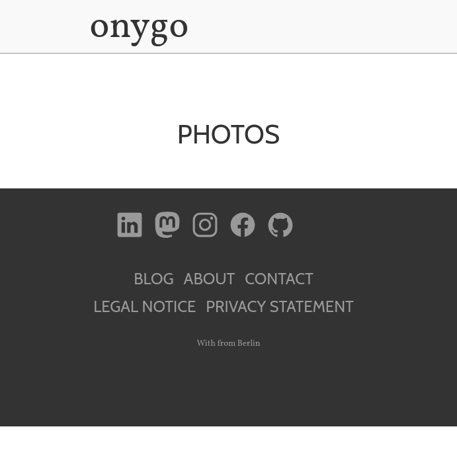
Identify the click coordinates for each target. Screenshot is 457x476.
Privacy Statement (280, 306)
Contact (279, 279)
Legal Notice (145, 306)
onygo (137, 28)
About (210, 279)
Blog (153, 279)
